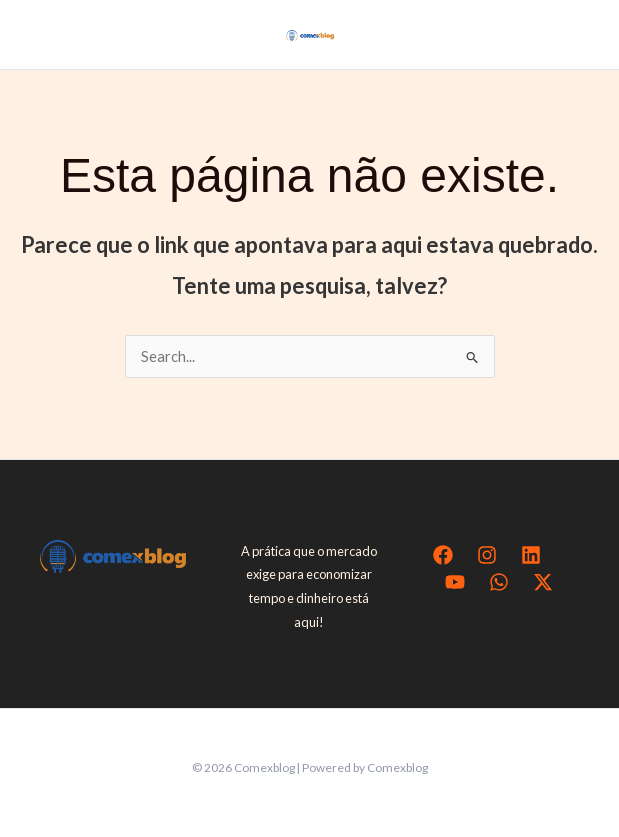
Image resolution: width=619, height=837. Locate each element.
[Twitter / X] (543, 582)
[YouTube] (455, 582)
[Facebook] (443, 555)
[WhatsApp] (499, 582)
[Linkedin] (531, 555)
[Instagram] (487, 555)
